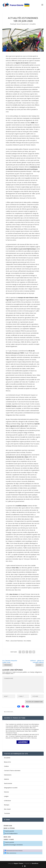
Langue (6, 796)
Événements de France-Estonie (14, 851)
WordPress (35, 863)
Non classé (7, 809)
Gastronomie (8, 783)
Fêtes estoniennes (11, 853)
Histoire (6, 792)
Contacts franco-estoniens (12, 771)
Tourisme (7, 813)
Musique (7, 805)
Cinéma (6, 766)
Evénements (8, 775)
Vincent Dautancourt (23, 24)
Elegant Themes (19, 863)
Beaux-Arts (7, 762)
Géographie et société (11, 788)
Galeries (6, 779)
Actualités (33, 24)
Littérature (7, 801)
